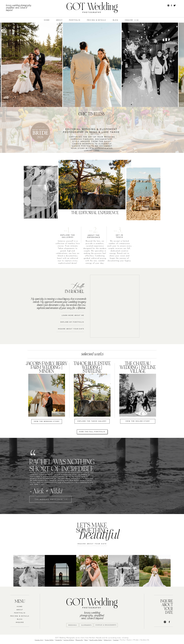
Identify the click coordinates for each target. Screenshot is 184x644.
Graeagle (59, 640)
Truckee (116, 640)
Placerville (79, 640)
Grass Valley (49, 640)
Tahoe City (108, 640)
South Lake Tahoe (96, 640)
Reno (86, 640)
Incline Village (69, 640)
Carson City (39, 640)
